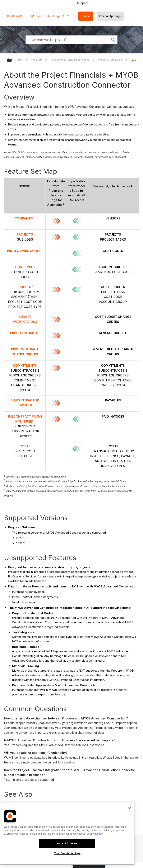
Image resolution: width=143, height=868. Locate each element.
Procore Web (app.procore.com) (71, 60)
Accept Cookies (67, 843)
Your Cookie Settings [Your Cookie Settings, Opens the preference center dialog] (67, 853)
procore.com (15, 16)
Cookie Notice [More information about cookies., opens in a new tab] (95, 834)
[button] (113, 39)
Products (37, 60)
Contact (86, 16)
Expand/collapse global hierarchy (12, 61)
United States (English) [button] (49, 16)
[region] (67, 834)
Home (20, 60)
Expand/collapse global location (134, 59)
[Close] (130, 808)
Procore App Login (110, 16)
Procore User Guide (111, 60)
